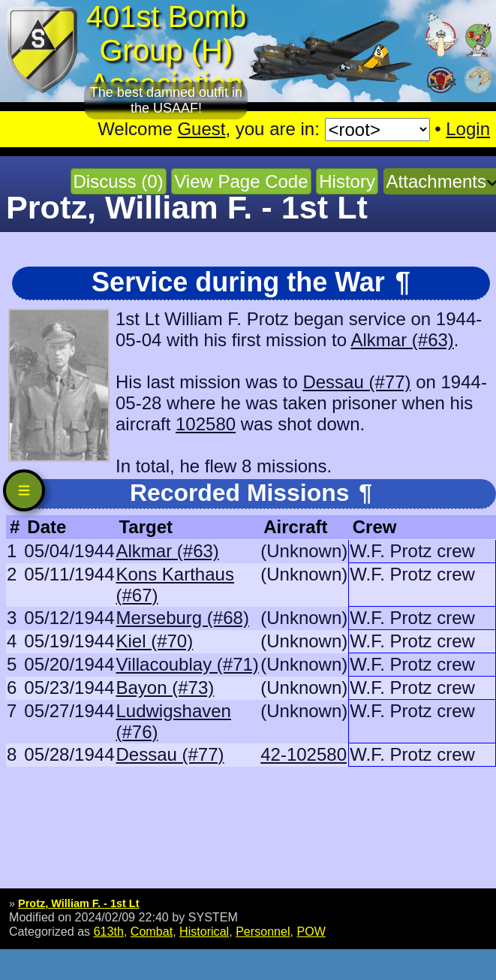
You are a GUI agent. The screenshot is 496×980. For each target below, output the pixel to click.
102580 (206, 424)
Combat (152, 931)
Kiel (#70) (154, 641)
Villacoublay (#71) (187, 664)
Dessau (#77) (356, 382)
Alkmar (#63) (402, 340)
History (347, 181)
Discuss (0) (119, 181)
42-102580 (304, 754)
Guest (201, 129)
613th (109, 931)
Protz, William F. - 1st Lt (78, 903)
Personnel (263, 931)
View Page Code (241, 181)
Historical (204, 931)
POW (311, 931)
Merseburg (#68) (182, 618)
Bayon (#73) (165, 688)
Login (468, 129)
